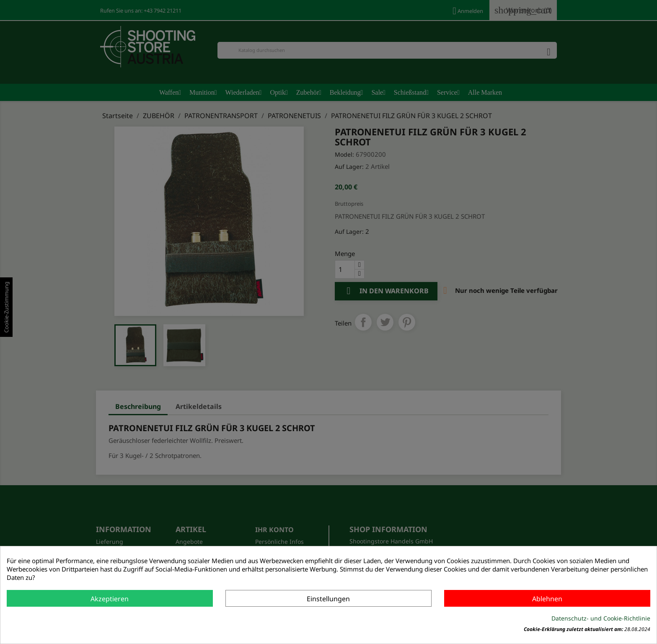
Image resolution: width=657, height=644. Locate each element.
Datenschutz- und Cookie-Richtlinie (601, 618)
